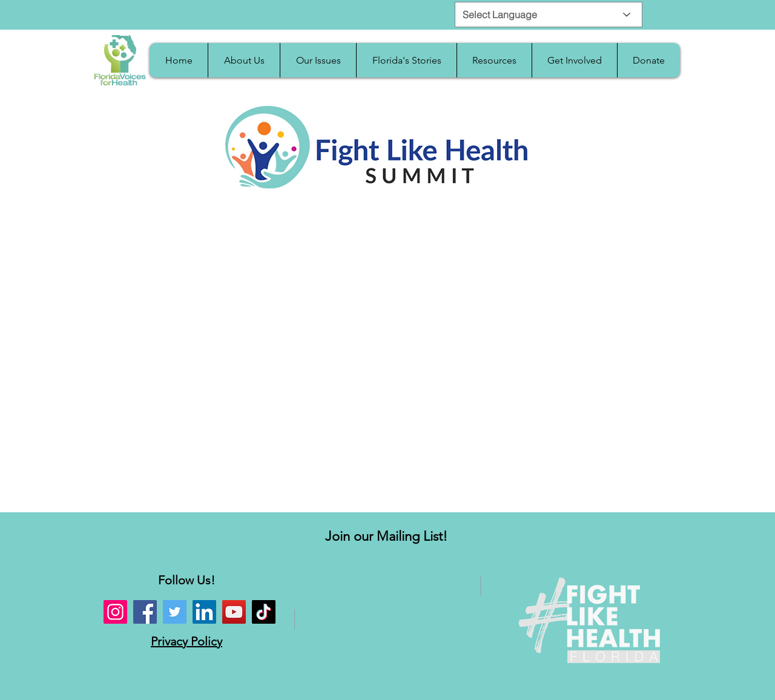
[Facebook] (145, 612)
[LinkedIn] (204, 612)
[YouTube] (234, 612)
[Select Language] (549, 15)
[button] (244, 60)
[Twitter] (175, 612)
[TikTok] (264, 612)
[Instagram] (115, 612)
